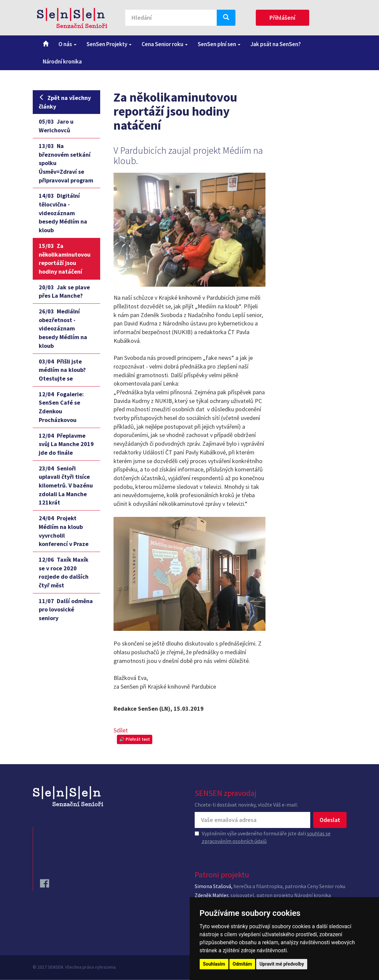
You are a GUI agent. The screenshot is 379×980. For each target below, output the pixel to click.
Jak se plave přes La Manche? (64, 292)
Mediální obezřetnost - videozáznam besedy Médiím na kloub (63, 328)
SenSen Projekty (109, 44)
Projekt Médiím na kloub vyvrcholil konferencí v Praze (64, 531)
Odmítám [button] (242, 964)
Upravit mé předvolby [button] (282, 964)
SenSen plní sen (219, 44)
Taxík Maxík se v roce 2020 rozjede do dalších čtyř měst (64, 572)
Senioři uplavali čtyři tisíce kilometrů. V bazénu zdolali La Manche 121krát (66, 485)
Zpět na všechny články (65, 102)
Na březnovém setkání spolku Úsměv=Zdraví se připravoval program (66, 163)
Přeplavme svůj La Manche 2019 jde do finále (66, 444)
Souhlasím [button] (214, 964)
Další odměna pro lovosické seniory (66, 609)
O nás (67, 44)
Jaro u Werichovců (56, 126)
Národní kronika (62, 61)
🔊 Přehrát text (135, 739)
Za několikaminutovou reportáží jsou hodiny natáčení (65, 259)
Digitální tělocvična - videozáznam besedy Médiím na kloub (63, 213)
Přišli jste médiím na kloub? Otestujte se (62, 370)
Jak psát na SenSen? (276, 44)
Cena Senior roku (165, 44)
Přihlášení (282, 18)
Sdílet (121, 730)
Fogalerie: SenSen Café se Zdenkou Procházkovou (61, 407)
